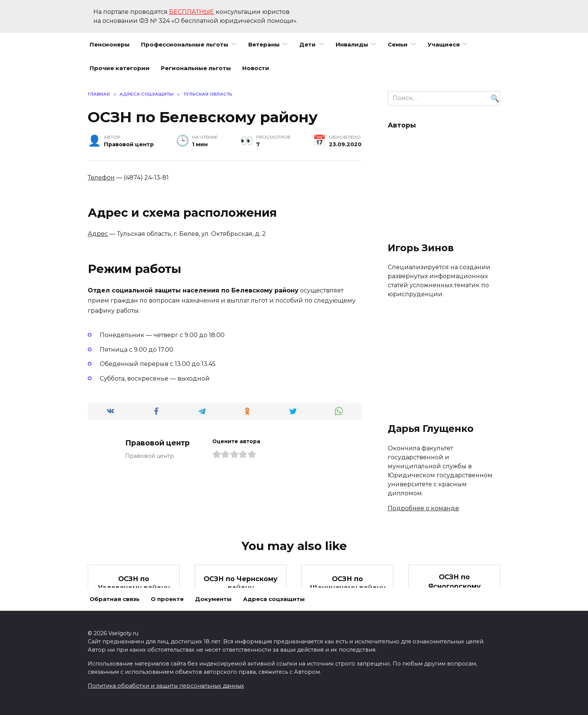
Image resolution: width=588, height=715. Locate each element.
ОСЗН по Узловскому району (134, 583)
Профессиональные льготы (185, 44)
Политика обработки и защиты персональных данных (166, 686)
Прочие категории (120, 68)
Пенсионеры (110, 44)
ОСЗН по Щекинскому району (348, 583)
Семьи (398, 44)
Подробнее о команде (423, 508)
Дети (307, 44)
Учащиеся (444, 44)
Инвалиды (352, 44)
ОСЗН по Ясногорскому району (454, 586)
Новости (256, 68)
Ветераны (264, 44)
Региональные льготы (196, 68)
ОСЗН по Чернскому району (241, 583)
